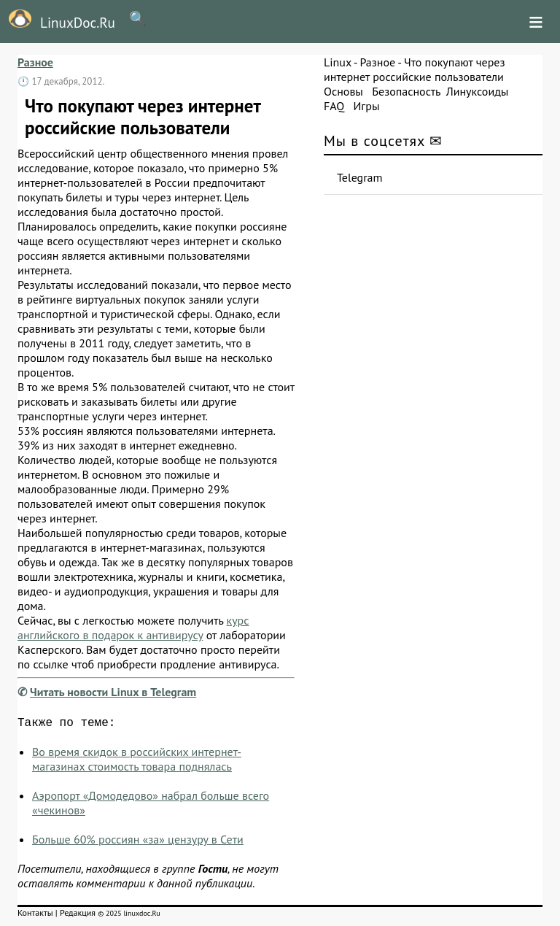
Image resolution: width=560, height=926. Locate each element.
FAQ (334, 106)
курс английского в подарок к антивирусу (133, 628)
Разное (35, 62)
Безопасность (406, 91)
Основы (343, 91)
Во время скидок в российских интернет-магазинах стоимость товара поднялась (137, 762)
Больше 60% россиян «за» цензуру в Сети (138, 842)
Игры (366, 106)
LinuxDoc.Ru (58, 20)
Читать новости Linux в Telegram (113, 692)
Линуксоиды (478, 91)
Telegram (360, 177)
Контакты (35, 915)
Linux (338, 62)
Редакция (78, 915)
